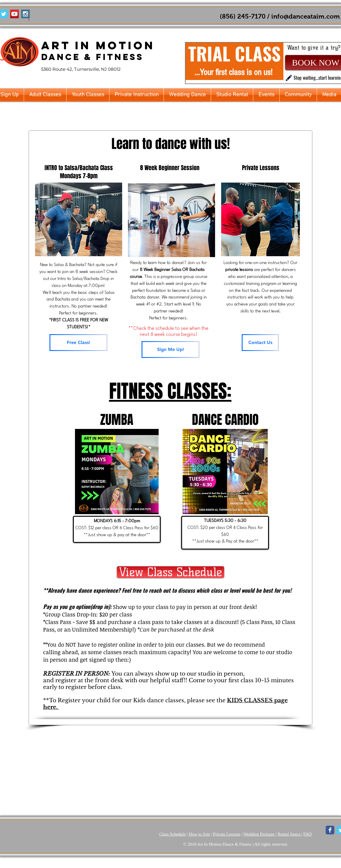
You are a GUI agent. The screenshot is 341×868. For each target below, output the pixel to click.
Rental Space (289, 834)
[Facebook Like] (46, 14)
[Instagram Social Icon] (25, 14)
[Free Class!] (78, 343)
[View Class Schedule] (170, 572)
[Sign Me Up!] (170, 350)
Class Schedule (172, 834)
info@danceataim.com (306, 16)
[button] (45, 95)
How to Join (199, 834)
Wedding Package (260, 834)
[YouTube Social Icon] (14, 14)
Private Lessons (227, 834)
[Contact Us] (260, 343)
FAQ (308, 834)
